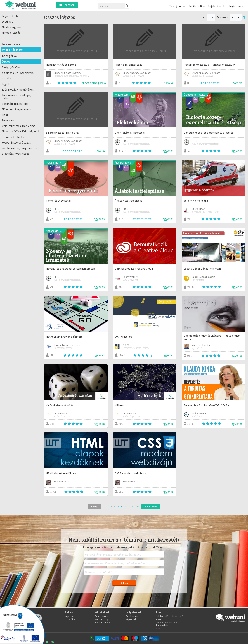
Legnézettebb (11, 16)
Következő (151, 507)
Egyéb (6, 84)
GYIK (158, 628)
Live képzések (11, 44)
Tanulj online (177, 6)
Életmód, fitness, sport (16, 104)
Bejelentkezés (217, 6)
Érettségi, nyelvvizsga (16, 154)
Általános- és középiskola (18, 73)
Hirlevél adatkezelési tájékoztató (167, 624)
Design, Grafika (11, 67)
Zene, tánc (8, 120)
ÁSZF (159, 619)
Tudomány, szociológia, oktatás (16, 96)
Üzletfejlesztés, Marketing (18, 126)
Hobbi (6, 115)
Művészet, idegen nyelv (16, 109)
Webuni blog (102, 619)
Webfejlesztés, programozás (20, 148)
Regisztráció (236, 6)
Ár (236, 17)
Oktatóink (70, 619)
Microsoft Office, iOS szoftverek (21, 131)
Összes (6, 62)
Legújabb (7, 21)
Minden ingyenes (12, 27)
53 (138, 507)
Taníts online (197, 6)
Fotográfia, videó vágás (16, 142)
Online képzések (13, 50)
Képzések (67, 5)
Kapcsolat (70, 616)
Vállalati (7, 78)
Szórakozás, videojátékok (18, 89)
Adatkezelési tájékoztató (170, 616)
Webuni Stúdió (103, 623)
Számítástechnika (13, 137)
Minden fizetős (11, 33)
